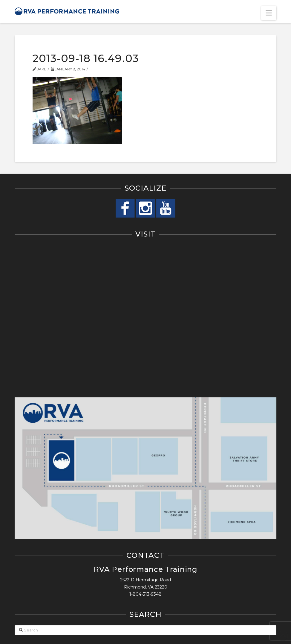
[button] (269, 13)
